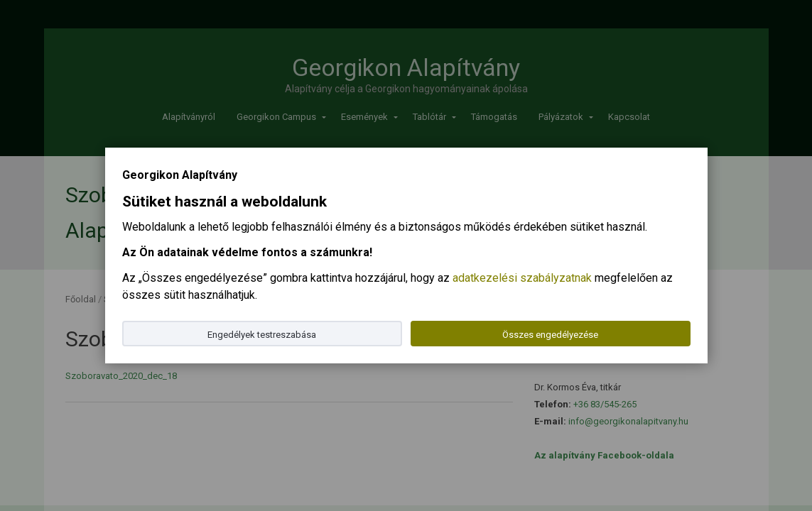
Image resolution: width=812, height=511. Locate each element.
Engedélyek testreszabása (262, 335)
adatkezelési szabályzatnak (522, 278)
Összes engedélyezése (550, 335)
